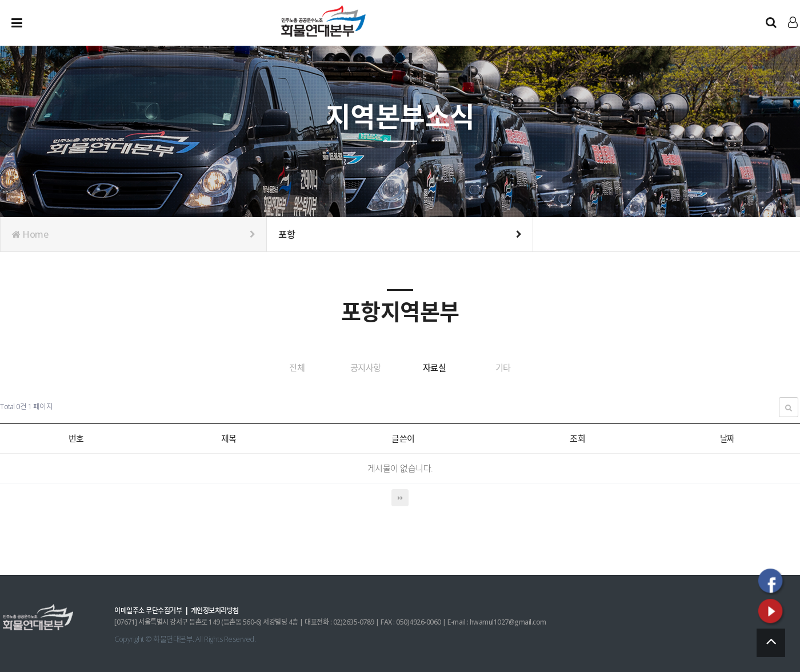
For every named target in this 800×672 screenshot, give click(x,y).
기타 (528, 367)
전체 (272, 367)
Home (133, 234)
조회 (573, 438)
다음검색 (400, 497)
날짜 (724, 438)
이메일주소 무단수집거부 (151, 610)
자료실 (443, 367)
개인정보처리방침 (223, 610)
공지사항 (358, 367)
